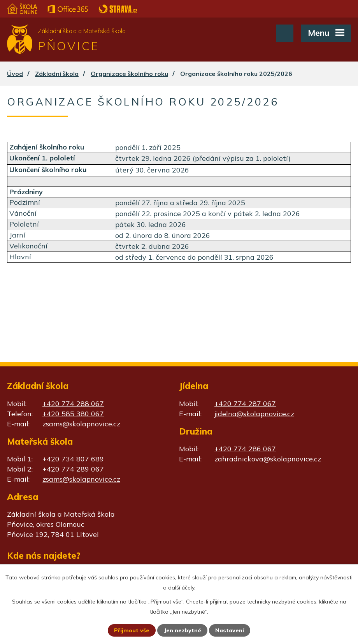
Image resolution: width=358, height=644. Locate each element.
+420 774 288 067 (73, 404)
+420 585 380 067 (73, 414)
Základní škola (57, 74)
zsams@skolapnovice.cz (81, 424)
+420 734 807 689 (73, 459)
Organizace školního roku (129, 74)
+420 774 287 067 (245, 404)
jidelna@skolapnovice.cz (254, 414)
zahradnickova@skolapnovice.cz (268, 459)
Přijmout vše (132, 630)
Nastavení (230, 630)
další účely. (182, 588)
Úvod (15, 74)
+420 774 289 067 (72, 469)
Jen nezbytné (183, 630)
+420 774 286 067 (245, 449)
